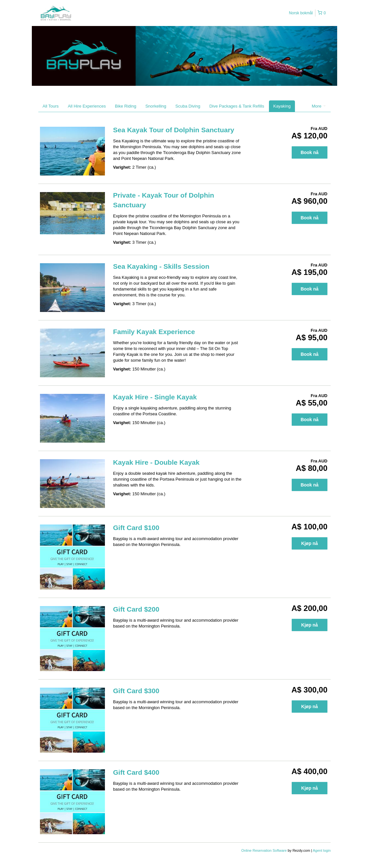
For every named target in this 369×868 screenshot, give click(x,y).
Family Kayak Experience (154, 332)
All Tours (51, 106)
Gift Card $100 (136, 528)
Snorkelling (156, 106)
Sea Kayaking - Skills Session (161, 266)
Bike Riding (126, 106)
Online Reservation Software (264, 850)
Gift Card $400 (136, 772)
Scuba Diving (188, 106)
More (319, 106)
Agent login (322, 850)
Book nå (309, 152)
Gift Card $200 (136, 609)
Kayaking (282, 106)
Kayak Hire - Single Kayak (155, 397)
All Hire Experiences (87, 106)
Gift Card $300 (136, 691)
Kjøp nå (309, 543)
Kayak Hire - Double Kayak (156, 462)
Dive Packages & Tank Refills (237, 106)
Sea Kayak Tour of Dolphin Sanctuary (174, 130)
